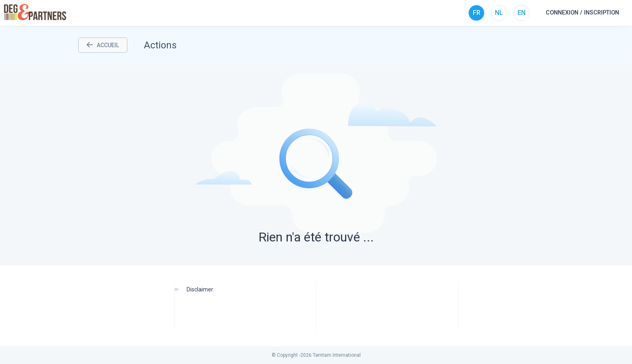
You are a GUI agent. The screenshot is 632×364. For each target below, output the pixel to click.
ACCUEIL (103, 45)
